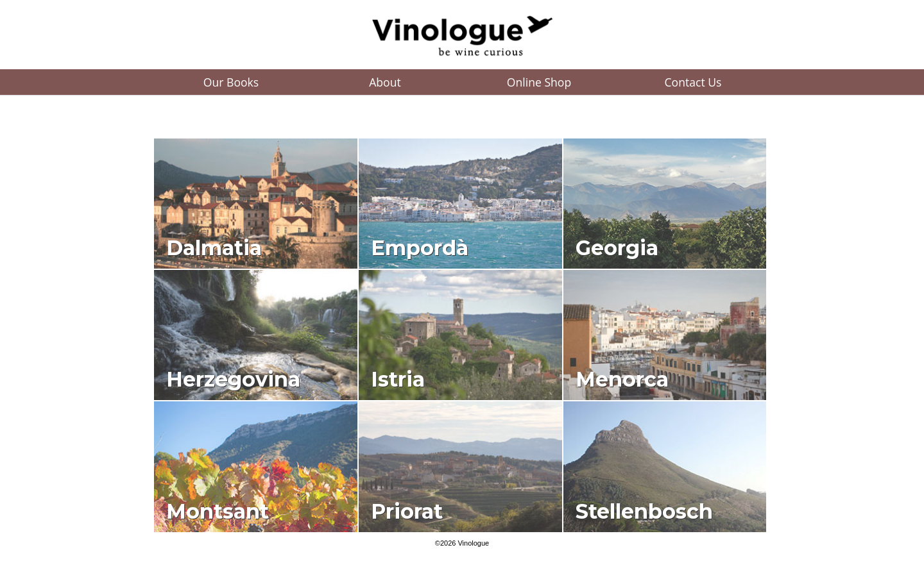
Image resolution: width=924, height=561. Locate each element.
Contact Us (693, 82)
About (385, 82)
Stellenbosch (644, 511)
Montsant (218, 511)
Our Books (231, 82)
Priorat (407, 511)
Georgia (617, 248)
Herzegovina (233, 379)
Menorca (622, 379)
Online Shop (539, 82)
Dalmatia (214, 248)
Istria (398, 379)
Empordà (420, 248)
